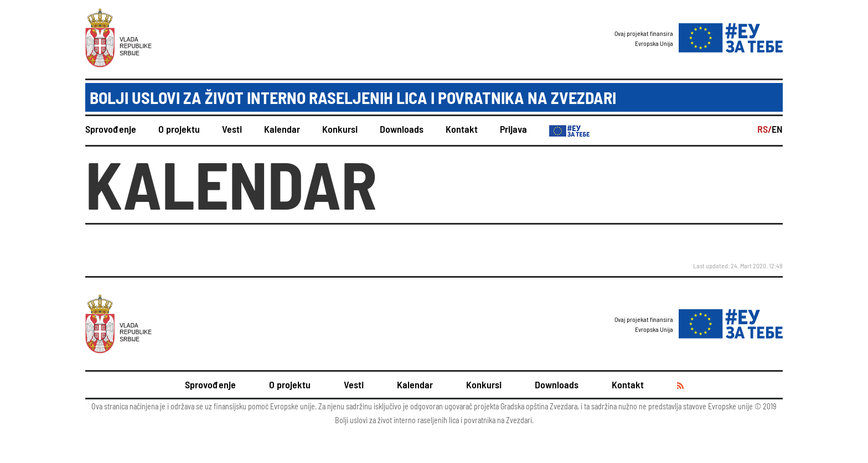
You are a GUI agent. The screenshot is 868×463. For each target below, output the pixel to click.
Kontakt (462, 129)
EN (777, 129)
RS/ (764, 129)
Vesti (232, 129)
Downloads (402, 129)
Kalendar (282, 129)
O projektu (179, 129)
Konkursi (340, 129)
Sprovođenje (111, 129)
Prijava (513, 129)
